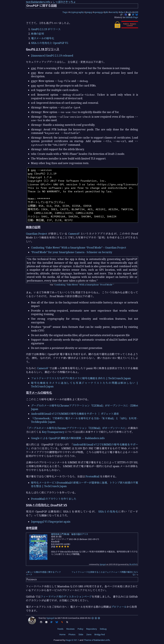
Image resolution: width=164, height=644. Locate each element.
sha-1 (122, 12)
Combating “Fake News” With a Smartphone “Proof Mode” (84, 285)
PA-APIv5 (133, 564)
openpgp (98, 12)
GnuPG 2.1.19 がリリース (46, 29)
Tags (65, 12)
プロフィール (119, 607)
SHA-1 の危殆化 (108, 512)
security (114, 12)
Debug (103, 629)
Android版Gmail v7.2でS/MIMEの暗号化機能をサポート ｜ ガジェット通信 (75, 414)
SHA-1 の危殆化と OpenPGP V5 (50, 43)
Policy (80, 629)
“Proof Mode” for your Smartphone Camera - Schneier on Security (72, 252)
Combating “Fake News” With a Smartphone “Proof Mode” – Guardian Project (79, 248)
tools (129, 12)
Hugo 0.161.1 (72, 640)
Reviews (71, 629)
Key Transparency (53, 432)
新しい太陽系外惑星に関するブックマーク (43, 573)
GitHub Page (132, 17)
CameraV (74, 234)
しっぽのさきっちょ (64, 2)
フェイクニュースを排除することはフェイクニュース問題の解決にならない (105, 573)
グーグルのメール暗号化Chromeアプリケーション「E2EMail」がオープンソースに (77, 428)
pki (106, 12)
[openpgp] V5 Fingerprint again (51, 522)
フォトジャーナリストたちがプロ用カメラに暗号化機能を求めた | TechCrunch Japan (81, 378)
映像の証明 (37, 34)
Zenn (89, 634)
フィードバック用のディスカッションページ (66, 597)
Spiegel (103, 564)
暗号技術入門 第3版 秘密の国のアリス (70, 534)
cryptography (77, 12)
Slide (81, 634)
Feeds (60, 629)
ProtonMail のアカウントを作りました (54, 499)
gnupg (89, 12)
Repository (92, 629)
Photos (72, 634)
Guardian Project (37, 234)
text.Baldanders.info (38, 2)
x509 (136, 12)
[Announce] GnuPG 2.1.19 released (52, 56)
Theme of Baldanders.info (97, 640)
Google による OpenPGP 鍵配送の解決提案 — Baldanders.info (68, 438)
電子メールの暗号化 (43, 38)
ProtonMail (92, 476)
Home (62, 634)
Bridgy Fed (100, 634)
